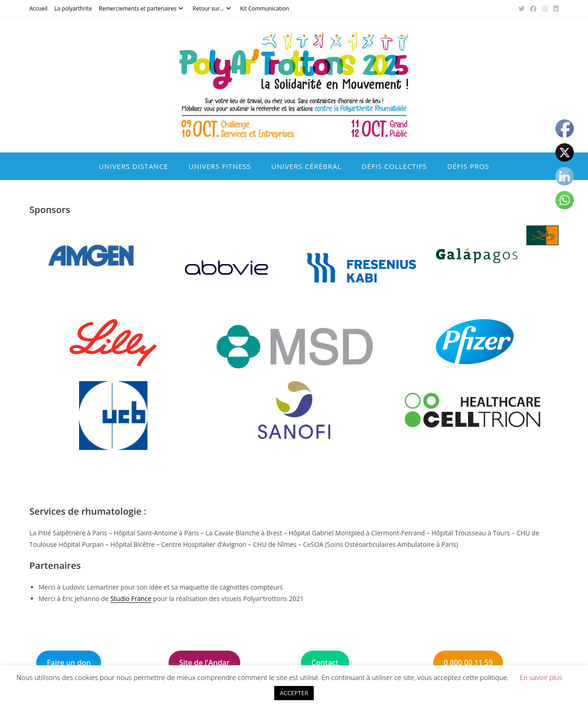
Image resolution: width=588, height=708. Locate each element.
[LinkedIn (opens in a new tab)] (554, 9)
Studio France (131, 598)
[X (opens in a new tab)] (521, 9)
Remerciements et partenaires (142, 8)
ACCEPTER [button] (294, 693)
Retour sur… (213, 8)
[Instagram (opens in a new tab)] (545, 9)
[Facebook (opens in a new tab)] (533, 9)
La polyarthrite (73, 8)
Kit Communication (265, 8)
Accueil (38, 8)
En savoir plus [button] (541, 677)
